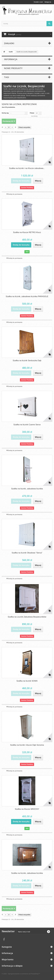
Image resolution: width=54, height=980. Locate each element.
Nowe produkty (13, 68)
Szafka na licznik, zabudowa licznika (27, 489)
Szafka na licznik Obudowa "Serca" (27, 553)
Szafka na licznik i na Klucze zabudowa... (27, 168)
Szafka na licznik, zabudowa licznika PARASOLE (27, 296)
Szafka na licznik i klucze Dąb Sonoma (27, 745)
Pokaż (32, 113)
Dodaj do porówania (15, 194)
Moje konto (8, 959)
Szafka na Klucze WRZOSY (27, 809)
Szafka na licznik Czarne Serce (27, 425)
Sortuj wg (5, 113)
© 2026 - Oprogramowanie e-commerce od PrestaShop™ (21, 974)
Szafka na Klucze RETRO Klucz (27, 232)
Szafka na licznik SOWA (27, 681)
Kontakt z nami (38, 2)
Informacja (11, 59)
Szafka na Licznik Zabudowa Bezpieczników (27, 617)
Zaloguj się (48, 2)
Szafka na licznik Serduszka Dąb (27, 361)
